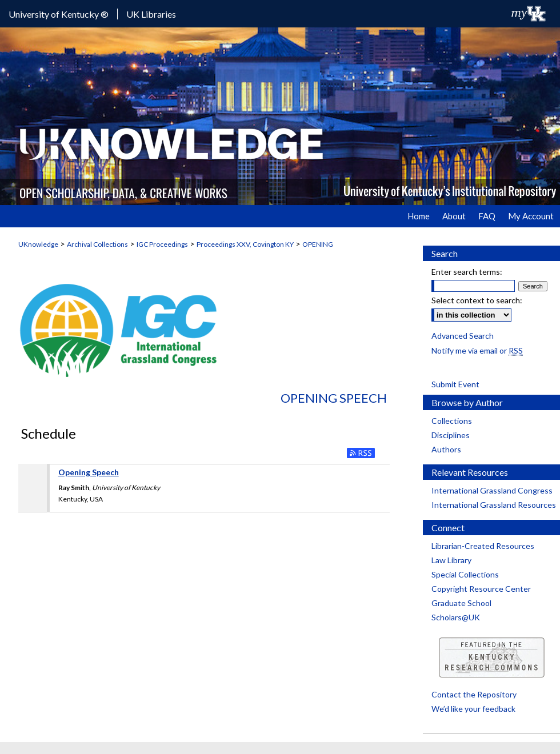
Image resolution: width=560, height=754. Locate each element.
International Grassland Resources (494, 505)
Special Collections (465, 574)
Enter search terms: (467, 272)
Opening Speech (334, 398)
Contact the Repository (474, 694)
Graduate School (461, 603)
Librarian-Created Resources (483, 546)
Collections (452, 421)
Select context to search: (477, 300)
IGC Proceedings (162, 244)
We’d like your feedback (473, 709)
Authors (446, 449)
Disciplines (451, 435)
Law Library (451, 560)
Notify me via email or (477, 350)
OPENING (318, 244)
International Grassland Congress (492, 490)
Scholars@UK (456, 617)
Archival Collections (97, 244)
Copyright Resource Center (481, 589)
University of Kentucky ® (59, 14)
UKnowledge (38, 244)
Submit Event (455, 384)
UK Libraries (151, 14)
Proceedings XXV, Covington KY (245, 244)
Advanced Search (463, 336)
